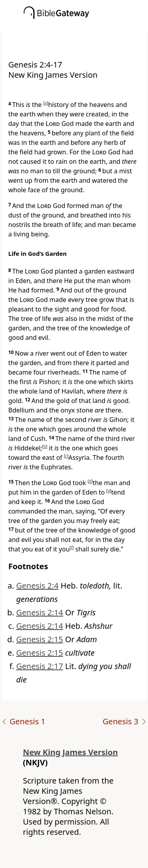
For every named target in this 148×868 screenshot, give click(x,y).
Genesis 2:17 (40, 666)
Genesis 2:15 (40, 639)
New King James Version (70, 752)
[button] (86, 26)
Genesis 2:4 (37, 586)
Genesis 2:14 (40, 612)
